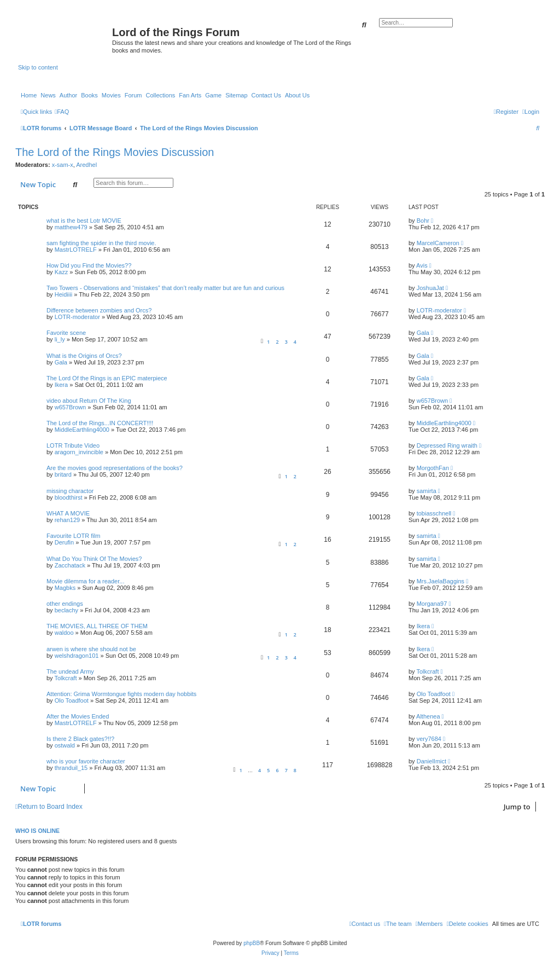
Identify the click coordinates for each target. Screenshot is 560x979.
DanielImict (431, 761)
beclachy (66, 610)
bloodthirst (69, 497)
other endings (65, 604)
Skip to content (38, 67)
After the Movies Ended (78, 716)
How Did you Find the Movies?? (89, 265)
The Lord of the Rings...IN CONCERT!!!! (100, 423)
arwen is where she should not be (91, 649)
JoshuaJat (430, 288)
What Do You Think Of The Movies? (94, 559)
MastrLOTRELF (76, 250)
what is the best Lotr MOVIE (84, 221)
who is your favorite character (86, 761)
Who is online (37, 831)
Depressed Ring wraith (447, 445)
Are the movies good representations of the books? (115, 468)
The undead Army (70, 671)
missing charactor (70, 491)
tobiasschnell (434, 513)
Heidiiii (63, 294)
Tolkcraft (65, 678)
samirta (427, 491)
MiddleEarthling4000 (82, 430)
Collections (160, 95)
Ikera (61, 385)
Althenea (428, 716)
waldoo (64, 633)
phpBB (252, 943)
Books (89, 95)
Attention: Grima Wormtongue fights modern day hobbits (121, 694)
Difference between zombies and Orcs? (99, 310)
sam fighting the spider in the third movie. (101, 243)
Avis (422, 265)
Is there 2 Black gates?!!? (80, 739)
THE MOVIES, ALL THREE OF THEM (97, 626)
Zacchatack (70, 565)
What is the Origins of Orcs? (84, 356)
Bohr (423, 221)
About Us (297, 95)
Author (68, 95)
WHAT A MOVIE (68, 513)
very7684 (429, 739)
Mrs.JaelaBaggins (441, 581)
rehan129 (68, 520)
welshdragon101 (77, 656)
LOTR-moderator (77, 317)
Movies (111, 95)
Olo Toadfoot (72, 700)
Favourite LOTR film (73, 536)
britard (63, 474)
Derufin (64, 542)
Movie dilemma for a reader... (85, 581)
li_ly (60, 339)
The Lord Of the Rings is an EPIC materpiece (107, 378)
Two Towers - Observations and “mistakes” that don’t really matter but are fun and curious (165, 288)
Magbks (65, 588)
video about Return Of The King (89, 401)
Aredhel (86, 165)
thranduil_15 (71, 768)
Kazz (61, 272)
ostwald (65, 745)
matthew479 (71, 227)
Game (213, 95)
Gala (423, 333)
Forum (133, 95)
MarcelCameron (438, 243)
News (48, 95)
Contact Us (266, 95)
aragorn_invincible (79, 452)
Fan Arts (190, 95)
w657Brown (70, 407)
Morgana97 (432, 604)
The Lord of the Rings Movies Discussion (115, 152)
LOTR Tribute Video (73, 445)
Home (29, 95)
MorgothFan (433, 468)
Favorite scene (66, 333)
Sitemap (236, 95)
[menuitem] (62, 112)
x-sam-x (63, 165)
